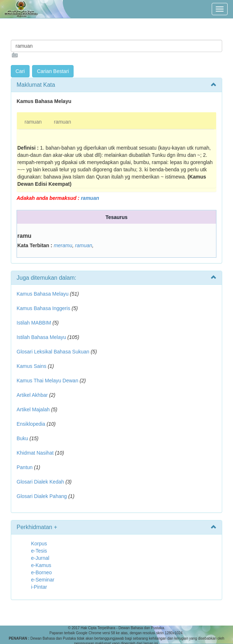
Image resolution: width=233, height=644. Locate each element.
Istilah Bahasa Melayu (41, 337)
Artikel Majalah (33, 409)
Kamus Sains (31, 366)
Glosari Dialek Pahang (42, 496)
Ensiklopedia (31, 424)
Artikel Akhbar (32, 395)
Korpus (39, 544)
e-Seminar (43, 580)
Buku (22, 438)
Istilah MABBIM (34, 323)
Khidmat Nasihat (35, 453)
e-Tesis (39, 551)
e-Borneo (41, 572)
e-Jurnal (40, 558)
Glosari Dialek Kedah (40, 482)
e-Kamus (41, 565)
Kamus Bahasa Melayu (43, 294)
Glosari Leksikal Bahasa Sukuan (53, 352)
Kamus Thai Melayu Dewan (47, 381)
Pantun (25, 467)
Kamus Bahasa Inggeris (43, 308)
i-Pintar (39, 587)
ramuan (33, 122)
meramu (63, 245)
